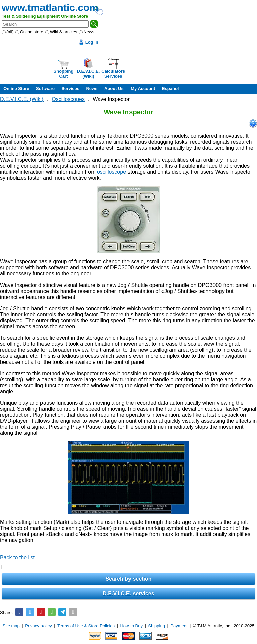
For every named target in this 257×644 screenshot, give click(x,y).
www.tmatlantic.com (50, 8)
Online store (29, 32)
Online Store (16, 89)
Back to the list (17, 557)
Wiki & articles (61, 32)
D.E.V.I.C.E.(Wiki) (88, 74)
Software (45, 89)
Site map (11, 626)
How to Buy (131, 626)
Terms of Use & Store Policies (86, 626)
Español (170, 89)
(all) (8, 32)
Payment (179, 626)
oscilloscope (112, 172)
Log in (92, 42)
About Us (114, 89)
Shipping (156, 626)
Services (70, 89)
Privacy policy (38, 626)
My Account (143, 89)
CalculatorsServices (113, 74)
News (87, 32)
